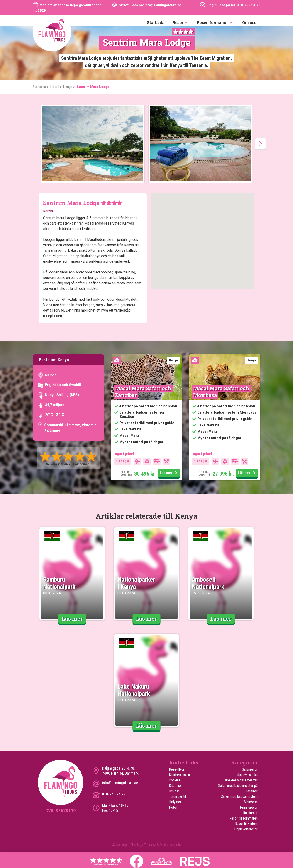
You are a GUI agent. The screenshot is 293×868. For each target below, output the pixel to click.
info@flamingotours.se (120, 783)
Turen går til (177, 797)
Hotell (173, 807)
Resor (181, 23)
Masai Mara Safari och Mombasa (222, 392)
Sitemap (175, 786)
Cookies (175, 780)
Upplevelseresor (246, 829)
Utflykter (175, 802)
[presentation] (260, 144)
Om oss (249, 23)
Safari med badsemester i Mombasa (239, 799)
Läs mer (169, 473)
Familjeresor (249, 807)
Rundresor (250, 813)
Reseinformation (216, 23)
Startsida (156, 23)
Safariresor (250, 769)
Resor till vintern (246, 824)
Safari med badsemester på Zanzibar (238, 788)
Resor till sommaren (243, 818)
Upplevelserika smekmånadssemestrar (241, 777)
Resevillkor (177, 769)
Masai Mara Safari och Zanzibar (144, 392)
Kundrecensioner (181, 775)
